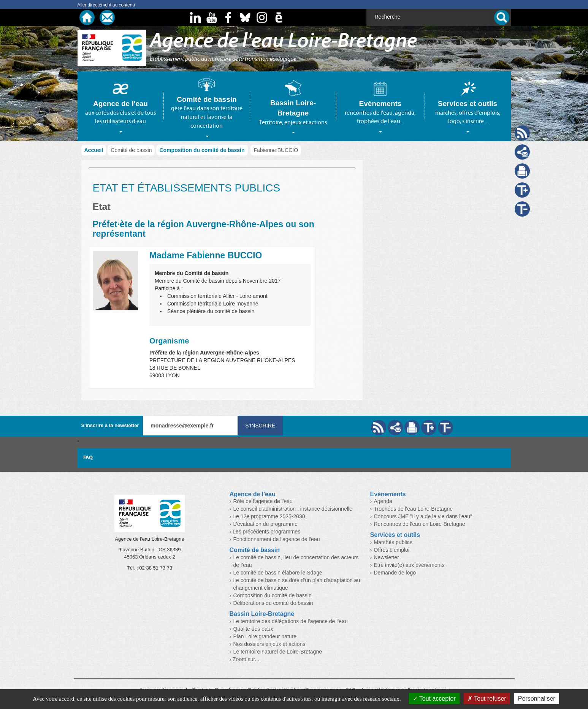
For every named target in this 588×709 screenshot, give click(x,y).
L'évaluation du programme (265, 524)
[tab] (121, 106)
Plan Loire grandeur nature (265, 636)
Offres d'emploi (392, 550)
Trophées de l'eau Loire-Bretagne (414, 509)
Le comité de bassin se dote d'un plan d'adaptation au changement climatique (297, 584)
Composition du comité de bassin (202, 150)
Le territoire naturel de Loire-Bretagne (278, 652)
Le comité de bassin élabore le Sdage (278, 573)
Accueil (94, 150)
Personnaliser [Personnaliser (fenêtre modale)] (537, 699)
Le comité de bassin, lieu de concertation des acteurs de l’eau (296, 561)
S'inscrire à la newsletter (110, 425)
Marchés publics (393, 542)
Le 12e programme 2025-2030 (269, 516)
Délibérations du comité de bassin (273, 603)
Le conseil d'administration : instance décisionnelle (293, 509)
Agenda (383, 501)
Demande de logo (395, 573)
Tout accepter (434, 699)
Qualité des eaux (253, 629)
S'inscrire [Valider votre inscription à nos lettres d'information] (260, 426)
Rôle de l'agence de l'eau (263, 501)
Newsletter (387, 557)
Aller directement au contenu (106, 5)
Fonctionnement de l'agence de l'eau (277, 539)
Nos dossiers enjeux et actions (269, 644)
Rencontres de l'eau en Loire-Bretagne (420, 524)
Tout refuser (487, 699)
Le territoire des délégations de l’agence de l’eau (291, 621)
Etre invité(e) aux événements (409, 565)
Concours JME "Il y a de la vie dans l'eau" (423, 516)
